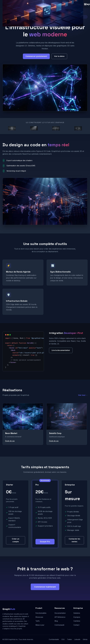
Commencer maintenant (45, 587)
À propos (77, 617)
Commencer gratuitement (36, 56)
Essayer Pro (45, 542)
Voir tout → (83, 395)
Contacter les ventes (74, 540)
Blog (56, 621)
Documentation (60, 613)
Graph (9, 609)
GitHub (85, 639)
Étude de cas (10, 441)
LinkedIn (77, 639)
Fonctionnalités (41, 613)
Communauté (59, 625)
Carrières (77, 621)
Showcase (39, 617)
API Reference (60, 617)
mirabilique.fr (13, 626)
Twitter (70, 639)
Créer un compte (16, 540)
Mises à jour (40, 625)
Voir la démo (59, 56)
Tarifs (38, 621)
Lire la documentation (61, 350)
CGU (63, 639)
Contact (76, 625)
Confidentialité (54, 639)
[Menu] (85, 4)
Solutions (77, 613)
